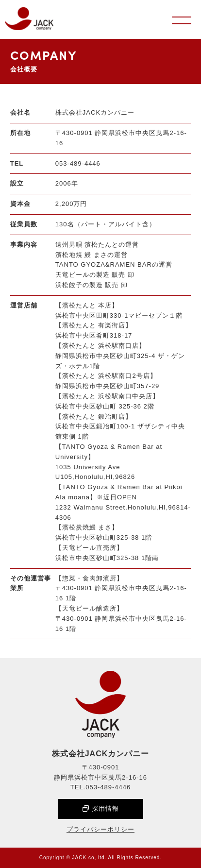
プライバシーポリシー (100, 829)
